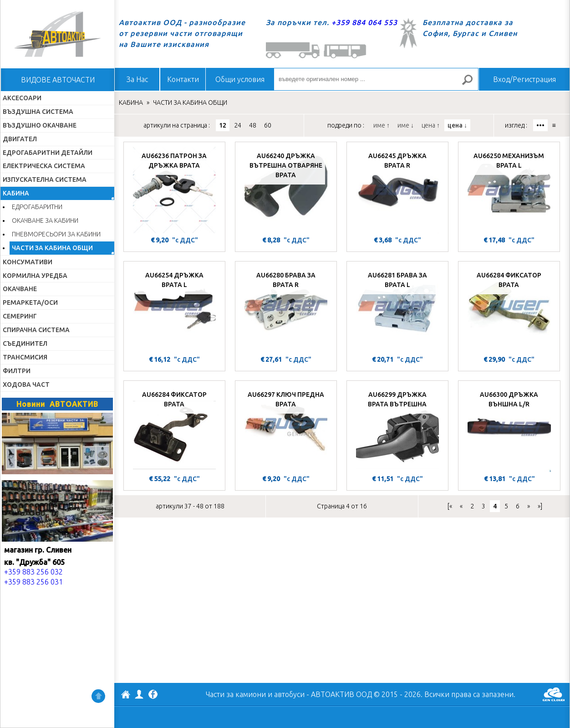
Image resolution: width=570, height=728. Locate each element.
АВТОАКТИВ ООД (126, 696)
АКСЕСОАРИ (22, 98)
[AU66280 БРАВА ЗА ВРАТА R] (286, 309)
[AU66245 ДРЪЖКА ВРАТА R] (397, 190)
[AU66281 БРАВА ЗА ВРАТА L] (397, 309)
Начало (57, 34)
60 (268, 125)
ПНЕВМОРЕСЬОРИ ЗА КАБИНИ (56, 234)
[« (450, 506)
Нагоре (98, 696)
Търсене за (471, 84)
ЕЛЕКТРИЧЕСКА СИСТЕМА (44, 166)
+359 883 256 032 (33, 572)
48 (253, 125)
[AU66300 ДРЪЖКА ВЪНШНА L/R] (509, 429)
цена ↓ (457, 125)
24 (238, 125)
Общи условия (240, 79)
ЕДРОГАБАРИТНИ (37, 207)
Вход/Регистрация (524, 79)
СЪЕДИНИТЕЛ (25, 343)
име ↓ (406, 125)
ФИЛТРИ (17, 371)
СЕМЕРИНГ (20, 316)
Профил (139, 694)
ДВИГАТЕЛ (20, 139)
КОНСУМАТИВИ (28, 262)
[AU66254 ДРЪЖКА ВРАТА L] (174, 309)
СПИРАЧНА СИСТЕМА (36, 330)
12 (223, 125)
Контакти (183, 79)
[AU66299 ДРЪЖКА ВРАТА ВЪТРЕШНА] (397, 429)
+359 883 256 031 (33, 582)
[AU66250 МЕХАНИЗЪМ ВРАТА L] (509, 190)
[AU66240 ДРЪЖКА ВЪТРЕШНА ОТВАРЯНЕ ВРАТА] (286, 190)
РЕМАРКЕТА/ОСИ (30, 302)
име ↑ (382, 125)
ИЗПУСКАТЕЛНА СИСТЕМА (45, 179)
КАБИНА (16, 193)
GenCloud (554, 694)
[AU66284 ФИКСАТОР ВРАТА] (509, 309)
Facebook (153, 695)
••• (540, 125)
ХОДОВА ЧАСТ (26, 385)
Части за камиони (236, 694)
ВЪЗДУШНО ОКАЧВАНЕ (40, 125)
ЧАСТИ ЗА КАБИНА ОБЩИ (52, 248)
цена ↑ (431, 125)
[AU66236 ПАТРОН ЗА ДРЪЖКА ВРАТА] (174, 190)
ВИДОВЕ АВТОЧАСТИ (58, 80)
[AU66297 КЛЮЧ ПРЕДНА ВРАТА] (286, 429)
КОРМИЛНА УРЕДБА (35, 276)
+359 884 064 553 (364, 22)
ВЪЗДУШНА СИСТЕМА (38, 112)
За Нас (137, 79)
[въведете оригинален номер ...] (376, 79)
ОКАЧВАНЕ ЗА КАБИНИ (45, 220)
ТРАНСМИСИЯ (25, 357)
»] (540, 506)
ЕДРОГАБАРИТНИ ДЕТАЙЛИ (48, 153)
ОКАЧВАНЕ (20, 289)
